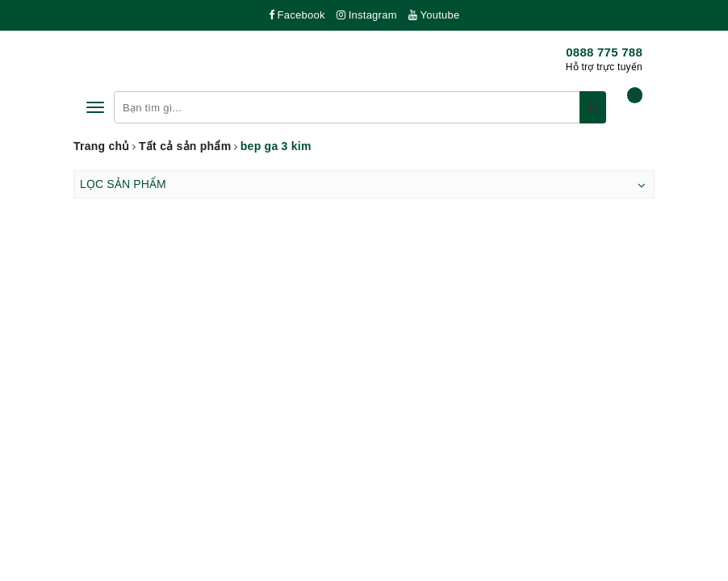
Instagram (367, 15)
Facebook (297, 15)
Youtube (434, 15)
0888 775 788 (604, 52)
